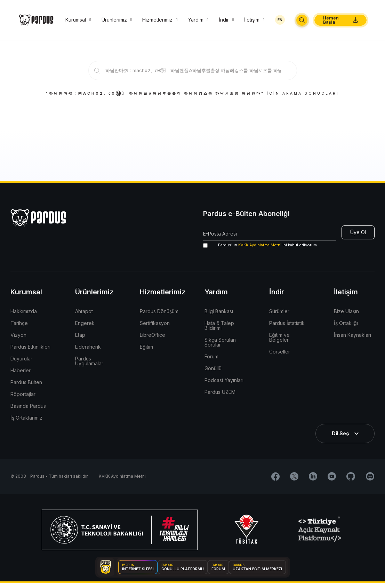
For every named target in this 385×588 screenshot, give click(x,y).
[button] (302, 20)
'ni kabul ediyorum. (260, 245)
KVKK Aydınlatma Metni (260, 245)
